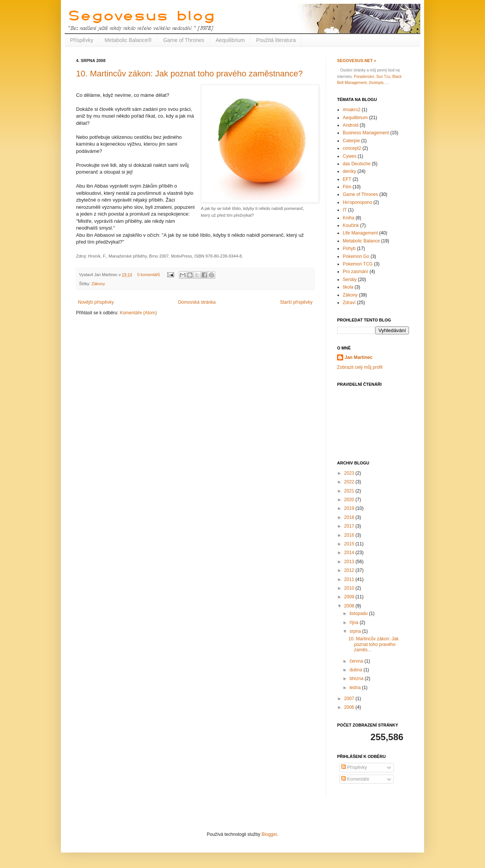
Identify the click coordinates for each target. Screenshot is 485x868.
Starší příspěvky (296, 302)
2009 (350, 597)
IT (345, 210)
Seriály (350, 279)
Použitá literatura (276, 40)
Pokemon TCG (358, 264)
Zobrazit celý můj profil (360, 367)
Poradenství (364, 77)
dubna (357, 670)
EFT (347, 179)
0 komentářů (149, 275)
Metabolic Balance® (128, 40)
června (357, 661)
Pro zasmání (355, 272)
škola (348, 287)
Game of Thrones (184, 40)
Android (351, 125)
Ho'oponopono (358, 202)
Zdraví (349, 303)
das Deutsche (357, 164)
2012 (350, 570)
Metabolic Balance (361, 241)
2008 (350, 606)
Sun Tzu (383, 77)
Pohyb (349, 248)
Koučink (351, 225)
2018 (350, 517)
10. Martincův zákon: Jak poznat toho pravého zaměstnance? (189, 74)
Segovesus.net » (357, 61)
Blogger (269, 834)
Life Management (360, 233)
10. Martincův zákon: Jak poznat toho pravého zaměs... (374, 644)
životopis (376, 83)
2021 (350, 491)
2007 (350, 699)
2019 (350, 508)
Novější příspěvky (96, 302)
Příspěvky (82, 40)
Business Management (366, 133)
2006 (350, 707)
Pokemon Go (356, 256)
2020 (350, 500)
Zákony (98, 284)
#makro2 (352, 110)
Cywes (350, 156)
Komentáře (355, 779)
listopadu (359, 613)
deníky (349, 171)
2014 (350, 553)
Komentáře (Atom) (138, 313)
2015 (350, 544)
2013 (350, 562)
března (357, 679)
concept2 (352, 148)
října (355, 623)
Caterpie (351, 141)
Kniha (349, 218)
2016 (350, 535)
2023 (350, 473)
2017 (350, 526)
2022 (350, 482)
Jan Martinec (358, 357)
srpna (356, 631)
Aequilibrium (230, 40)
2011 (350, 579)
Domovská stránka (197, 302)
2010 (350, 588)
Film (347, 187)
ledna (356, 688)
